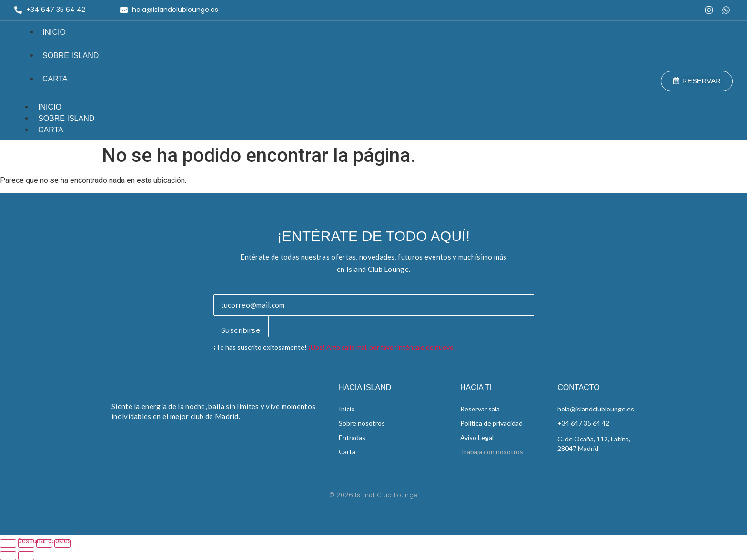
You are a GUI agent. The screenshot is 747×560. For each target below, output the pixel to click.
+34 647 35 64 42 (583, 423)
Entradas (352, 437)
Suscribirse (241, 330)
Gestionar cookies (44, 541)
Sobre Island (71, 55)
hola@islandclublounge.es (596, 409)
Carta (55, 79)
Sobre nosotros (362, 423)
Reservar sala (480, 409)
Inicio (54, 32)
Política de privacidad (491, 423)
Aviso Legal (477, 437)
